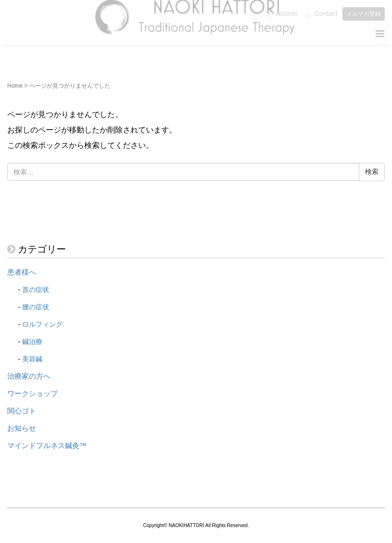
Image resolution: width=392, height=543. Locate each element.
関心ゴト (22, 411)
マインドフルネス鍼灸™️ (47, 446)
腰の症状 (36, 307)
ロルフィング (42, 324)
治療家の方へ (29, 376)
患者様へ (22, 272)
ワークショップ (33, 394)
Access (287, 11)
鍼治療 (32, 342)
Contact (326, 11)
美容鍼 (32, 359)
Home (15, 86)
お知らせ (22, 428)
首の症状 (36, 290)
